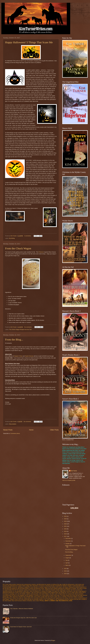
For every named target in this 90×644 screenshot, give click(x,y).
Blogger (53, 640)
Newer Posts (8, 430)
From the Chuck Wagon (18, 248)
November (68, 541)
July (67, 560)
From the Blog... (14, 339)
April (67, 563)
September (68, 555)
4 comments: (28, 236)
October (68, 544)
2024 (66, 519)
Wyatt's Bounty (29, 356)
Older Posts (54, 430)
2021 (66, 526)
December (68, 538)
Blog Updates (13, 424)
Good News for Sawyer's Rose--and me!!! (21, 627)
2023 (66, 521)
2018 (66, 534)
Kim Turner (74, 471)
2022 (66, 524)
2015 (66, 571)
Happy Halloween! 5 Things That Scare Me (29, 42)
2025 (66, 516)
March (67, 565)
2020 (66, 529)
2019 (66, 531)
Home (31, 430)
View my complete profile (69, 480)
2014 (66, 574)
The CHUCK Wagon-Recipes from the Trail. (20, 329)
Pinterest (41, 252)
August (67, 558)
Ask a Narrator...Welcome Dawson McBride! (22, 609)
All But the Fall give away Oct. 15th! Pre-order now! (23, 618)
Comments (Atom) (15, 433)
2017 (66, 536)
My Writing (12, 238)
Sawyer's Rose (18, 356)
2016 (66, 569)
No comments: (28, 327)
